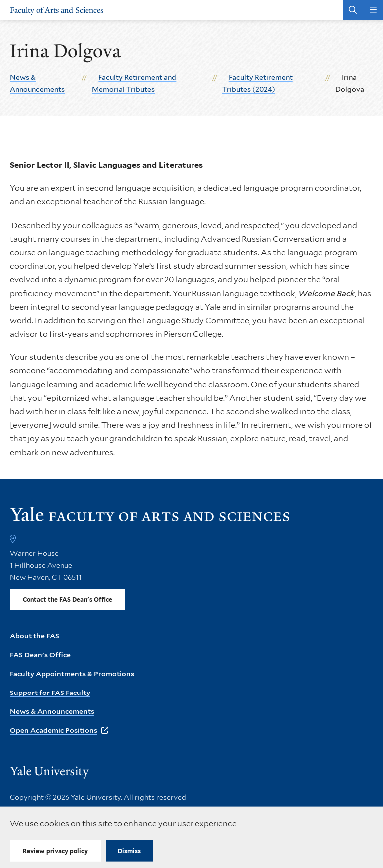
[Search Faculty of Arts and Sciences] (353, 10)
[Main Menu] (373, 10)
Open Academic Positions (54, 730)
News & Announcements (52, 711)
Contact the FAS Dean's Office (68, 600)
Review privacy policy (55, 851)
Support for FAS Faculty (50, 693)
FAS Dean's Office (40, 655)
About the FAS (35, 636)
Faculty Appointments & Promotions (72, 674)
